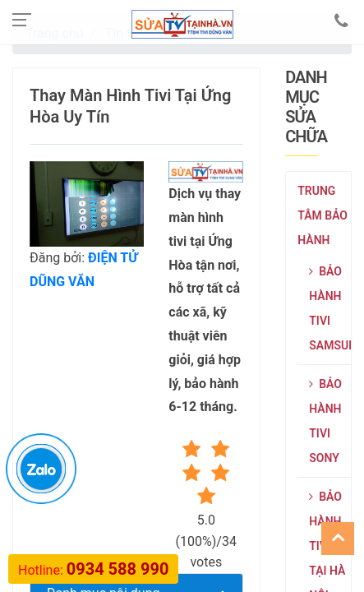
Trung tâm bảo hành (323, 215)
